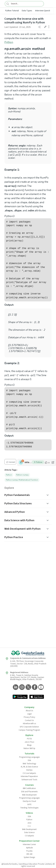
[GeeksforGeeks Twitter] (28, 687)
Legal (29, 714)
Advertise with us (29, 724)
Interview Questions (44, 11)
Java (29, 823)
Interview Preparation (29, 776)
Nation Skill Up (29, 748)
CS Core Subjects (29, 773)
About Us (29, 711)
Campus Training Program (29, 730)
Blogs (29, 745)
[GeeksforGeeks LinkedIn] (15, 687)
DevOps (29, 770)
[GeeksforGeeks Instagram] (22, 687)
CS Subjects (29, 836)
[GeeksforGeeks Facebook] (34, 687)
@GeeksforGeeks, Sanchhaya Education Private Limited (26, 864)
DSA (29, 760)
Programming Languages (29, 757)
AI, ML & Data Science (29, 767)
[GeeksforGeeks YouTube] (41, 687)
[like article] (47, 462)
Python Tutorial (12, 11)
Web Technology (29, 764)
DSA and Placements (29, 792)
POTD (29, 739)
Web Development (29, 795)
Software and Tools (29, 780)
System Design (29, 857)
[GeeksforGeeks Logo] (28, 653)
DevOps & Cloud (29, 801)
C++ (29, 826)
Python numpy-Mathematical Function (22, 480)
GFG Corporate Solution (29, 727)
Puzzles (29, 851)
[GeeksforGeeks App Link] (20, 697)
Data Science (29, 832)
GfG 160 (29, 854)
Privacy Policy (29, 717)
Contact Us (29, 720)
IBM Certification (29, 788)
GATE (29, 804)
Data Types (27, 11)
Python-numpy (22, 475)
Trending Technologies (29, 808)
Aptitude (29, 848)
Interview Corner (29, 844)
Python (9, 42)
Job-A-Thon (29, 742)
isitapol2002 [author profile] (28, 462)
